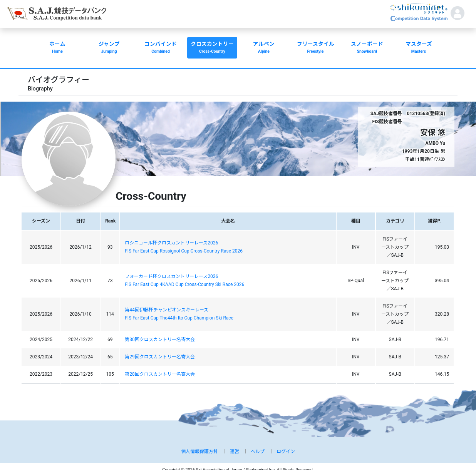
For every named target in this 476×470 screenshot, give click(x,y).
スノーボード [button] (367, 48)
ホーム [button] (57, 48)
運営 (235, 452)
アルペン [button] (264, 48)
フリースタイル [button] (315, 48)
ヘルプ (258, 452)
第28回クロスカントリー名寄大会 (160, 374)
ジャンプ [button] (109, 48)
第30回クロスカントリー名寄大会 (160, 340)
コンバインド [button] (161, 48)
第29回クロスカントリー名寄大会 (160, 357)
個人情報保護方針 (199, 452)
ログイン (286, 452)
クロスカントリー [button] (212, 48)
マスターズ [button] (419, 48)
